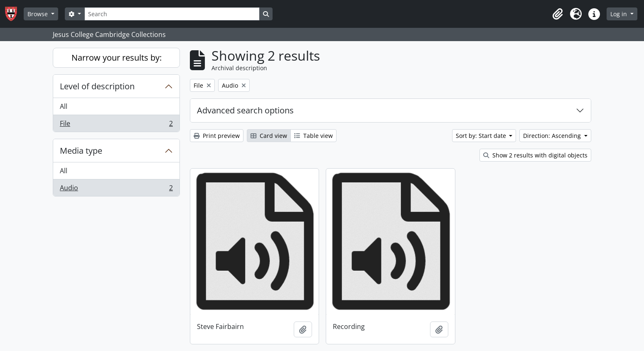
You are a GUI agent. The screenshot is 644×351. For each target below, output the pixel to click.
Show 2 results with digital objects (535, 155)
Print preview (217, 136)
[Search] (172, 14)
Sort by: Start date (482, 136)
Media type (81, 151)
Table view (313, 136)
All (64, 106)
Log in (619, 14)
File (116, 125)
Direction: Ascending (553, 136)
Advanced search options (245, 110)
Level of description (97, 86)
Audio (116, 189)
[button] (558, 14)
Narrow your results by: (117, 58)
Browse (38, 14)
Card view (269, 136)
